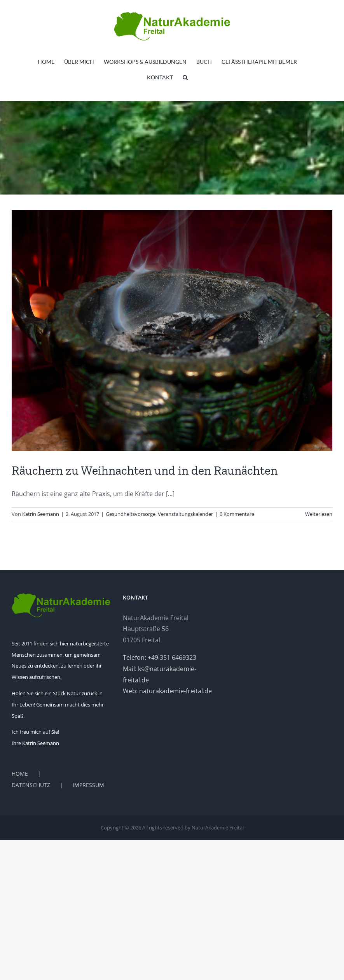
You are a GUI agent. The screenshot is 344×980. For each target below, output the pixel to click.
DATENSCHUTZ (31, 785)
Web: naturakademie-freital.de (167, 691)
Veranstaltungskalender (185, 514)
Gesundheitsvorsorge (131, 514)
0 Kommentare (237, 514)
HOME (20, 774)
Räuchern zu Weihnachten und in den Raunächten (145, 470)
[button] (185, 77)
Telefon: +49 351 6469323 (160, 657)
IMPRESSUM (88, 785)
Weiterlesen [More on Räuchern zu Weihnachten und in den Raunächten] (319, 514)
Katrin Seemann (41, 514)
